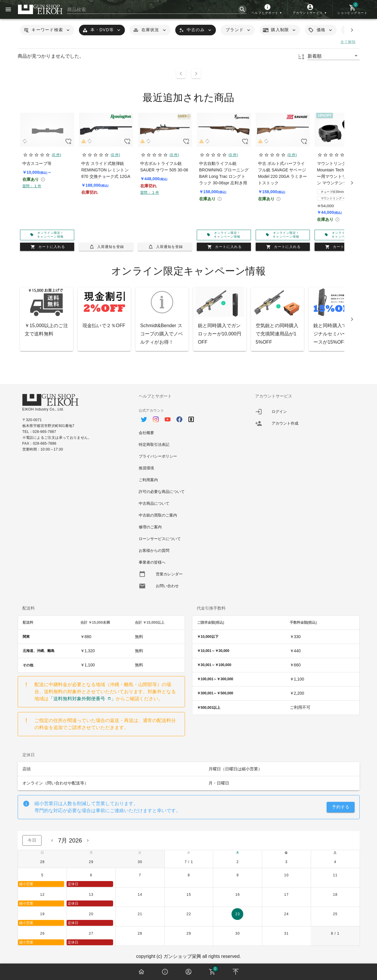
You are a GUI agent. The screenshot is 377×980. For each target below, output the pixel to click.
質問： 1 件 (32, 186)
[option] (189, 416)
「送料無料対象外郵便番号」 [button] (82, 699)
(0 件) (56, 155)
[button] (267, 9)
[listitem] (305, 412)
